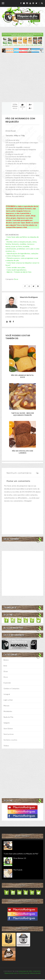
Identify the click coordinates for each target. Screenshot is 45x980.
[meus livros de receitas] (22, 39)
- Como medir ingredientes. (16, 270)
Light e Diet (8, 700)
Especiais (7, 683)
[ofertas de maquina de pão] (22, 50)
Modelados (8, 711)
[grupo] (24, 3)
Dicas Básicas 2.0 (20, 858)
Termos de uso (11, 973)
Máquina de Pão (26, 971)
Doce (16, 279)
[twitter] (36, 3)
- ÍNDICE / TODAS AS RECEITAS (18, 272)
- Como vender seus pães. (16, 267)
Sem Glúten (8, 728)
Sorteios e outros (10, 740)
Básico (6, 660)
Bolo (5, 666)
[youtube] (30, 3)
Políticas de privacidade (30, 973)
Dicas (6, 671)
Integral (7, 694)
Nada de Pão (8, 717)
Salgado (7, 723)
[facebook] (21, 3)
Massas (7, 706)
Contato (37, 971)
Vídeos (6, 746)
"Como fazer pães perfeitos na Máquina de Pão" (21, 854)
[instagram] (27, 3)
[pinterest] (33, 3)
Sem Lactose (9, 734)
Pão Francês (18, 870)
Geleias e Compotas (11, 688)
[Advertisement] (22, 77)
